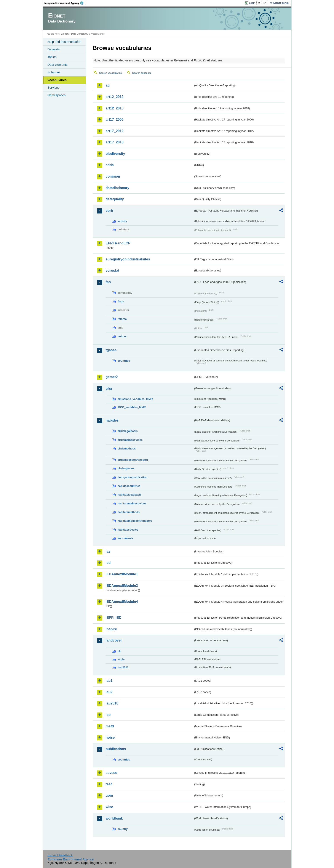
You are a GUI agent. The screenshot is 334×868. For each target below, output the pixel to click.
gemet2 (112, 377)
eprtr (110, 211)
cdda (110, 165)
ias (108, 551)
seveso (112, 773)
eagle (121, 659)
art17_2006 (115, 120)
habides (112, 420)
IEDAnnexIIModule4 (122, 602)
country (123, 829)
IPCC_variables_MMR (132, 407)
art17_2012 (115, 131)
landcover (114, 640)
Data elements (58, 65)
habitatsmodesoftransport (135, 521)
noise (110, 737)
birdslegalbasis (128, 431)
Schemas (54, 72)
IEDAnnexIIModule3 (122, 586)
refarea (122, 319)
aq (108, 85)
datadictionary (117, 188)
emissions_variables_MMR (135, 399)
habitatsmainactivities (132, 503)
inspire (111, 629)
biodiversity (115, 154)
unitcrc (122, 336)
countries (124, 361)
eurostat (113, 270)
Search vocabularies (110, 73)
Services (54, 88)
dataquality (115, 199)
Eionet (65, 34)
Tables (52, 57)
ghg (109, 388)
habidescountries (129, 486)
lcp (108, 715)
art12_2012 (115, 97)
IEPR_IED (114, 618)
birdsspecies (126, 468)
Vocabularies (57, 80)
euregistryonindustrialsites (128, 259)
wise (109, 807)
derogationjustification (133, 477)
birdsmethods (127, 448)
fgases (111, 350)
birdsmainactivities (130, 440)
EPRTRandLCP (118, 243)
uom (109, 795)
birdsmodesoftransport (133, 460)
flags (121, 301)
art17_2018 (115, 142)
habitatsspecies (128, 530)
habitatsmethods (129, 512)
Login (252, 3)
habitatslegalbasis (130, 495)
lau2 (109, 692)
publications (116, 749)
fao (108, 282)
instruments (125, 538)
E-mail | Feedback (60, 855)
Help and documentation (64, 42)
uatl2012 (123, 667)
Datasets (54, 49)
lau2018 (112, 703)
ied (108, 563)
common (113, 176)
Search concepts (142, 73)
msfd (110, 726)
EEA (65, 3)
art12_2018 (115, 108)
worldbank (114, 818)
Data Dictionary (80, 34)
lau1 (109, 681)
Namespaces (57, 95)
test (109, 784)
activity (122, 221)
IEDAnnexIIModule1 (122, 574)
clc (120, 651)
